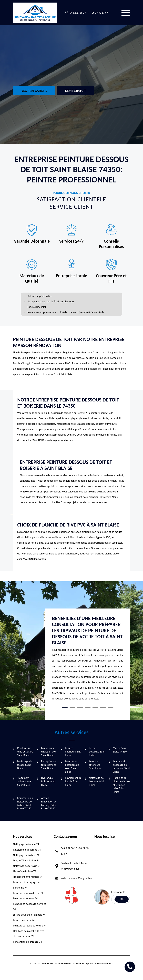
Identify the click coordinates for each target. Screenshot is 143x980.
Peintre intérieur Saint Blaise (73, 752)
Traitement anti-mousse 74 (28, 877)
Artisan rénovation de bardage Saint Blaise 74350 (49, 803)
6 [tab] (103, 708)
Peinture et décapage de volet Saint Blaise (72, 766)
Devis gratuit (75, 91)
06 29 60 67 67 (100, 13)
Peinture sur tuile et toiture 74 (30, 926)
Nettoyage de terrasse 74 (27, 866)
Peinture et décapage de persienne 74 (26, 885)
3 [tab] (80, 708)
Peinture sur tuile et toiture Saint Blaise (25, 752)
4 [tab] (88, 708)
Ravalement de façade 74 (27, 850)
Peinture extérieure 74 (25, 898)
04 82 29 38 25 (78, 13)
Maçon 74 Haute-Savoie (26, 860)
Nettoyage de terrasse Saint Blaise (96, 781)
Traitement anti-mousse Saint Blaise (24, 781)
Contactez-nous (104, 964)
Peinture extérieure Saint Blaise (95, 765)
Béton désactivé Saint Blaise (97, 752)
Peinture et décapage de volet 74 (29, 907)
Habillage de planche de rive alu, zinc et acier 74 (29, 934)
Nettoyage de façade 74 (26, 844)
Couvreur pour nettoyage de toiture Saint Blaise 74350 (25, 803)
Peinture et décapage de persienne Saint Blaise (121, 766)
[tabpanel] (88, 660)
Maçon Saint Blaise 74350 (120, 750)
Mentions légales (83, 964)
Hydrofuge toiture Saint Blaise (48, 781)
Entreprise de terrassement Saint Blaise (49, 765)
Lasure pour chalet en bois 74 (29, 915)
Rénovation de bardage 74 (27, 942)
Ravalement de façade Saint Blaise (73, 781)
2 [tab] (72, 708)
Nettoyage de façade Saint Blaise (25, 765)
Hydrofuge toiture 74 (25, 871)
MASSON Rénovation (59, 964)
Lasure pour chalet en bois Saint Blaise (49, 752)
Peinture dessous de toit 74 (28, 893)
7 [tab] (111, 708)
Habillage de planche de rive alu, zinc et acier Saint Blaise (121, 785)
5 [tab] (95, 708)
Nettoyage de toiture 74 (26, 855)
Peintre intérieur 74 (24, 920)
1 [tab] (65, 708)
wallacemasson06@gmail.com (77, 878)
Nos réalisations (34, 91)
